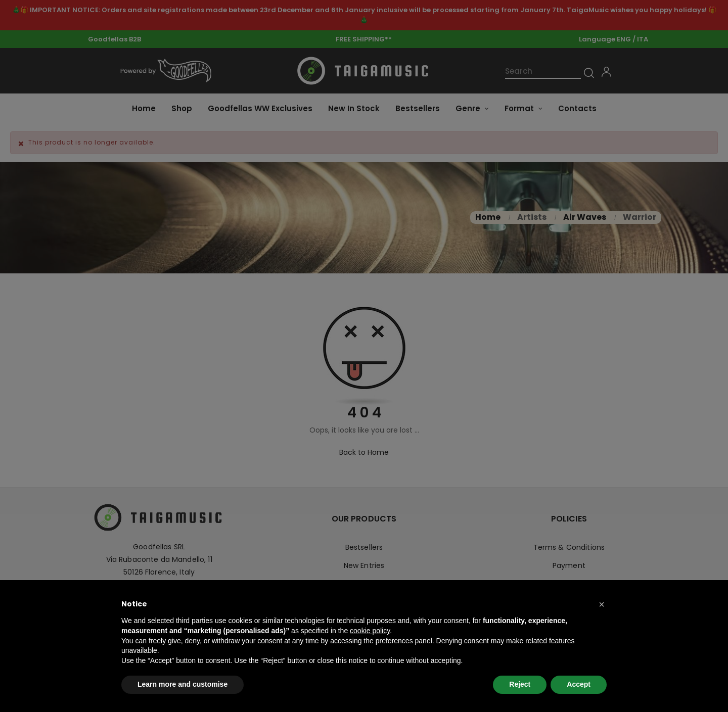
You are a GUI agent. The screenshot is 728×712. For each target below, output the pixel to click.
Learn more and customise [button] (183, 684)
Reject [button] (520, 684)
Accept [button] (579, 684)
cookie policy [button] (370, 631)
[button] (602, 604)
